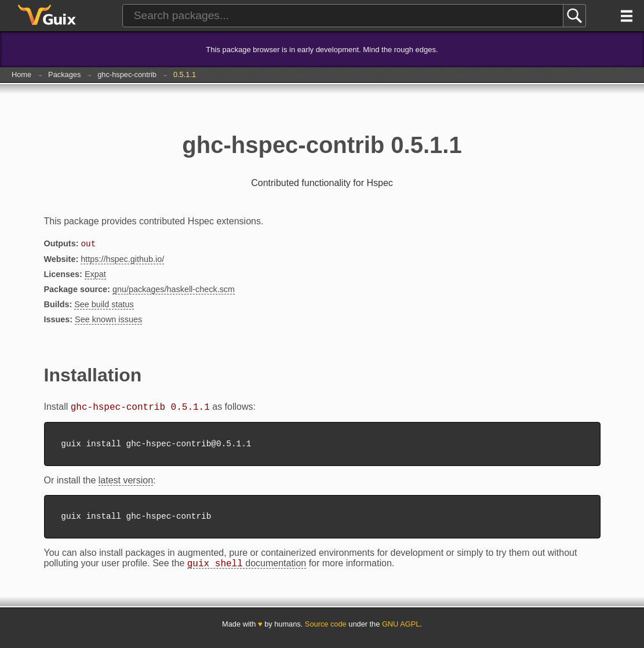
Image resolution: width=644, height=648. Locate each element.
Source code (326, 632)
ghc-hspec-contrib (127, 74)
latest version (126, 485)
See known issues (108, 321)
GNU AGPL (401, 632)
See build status (104, 305)
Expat (95, 275)
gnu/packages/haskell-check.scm (174, 290)
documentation (247, 571)
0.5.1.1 (185, 74)
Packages (64, 74)
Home (21, 74)
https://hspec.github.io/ (122, 260)
